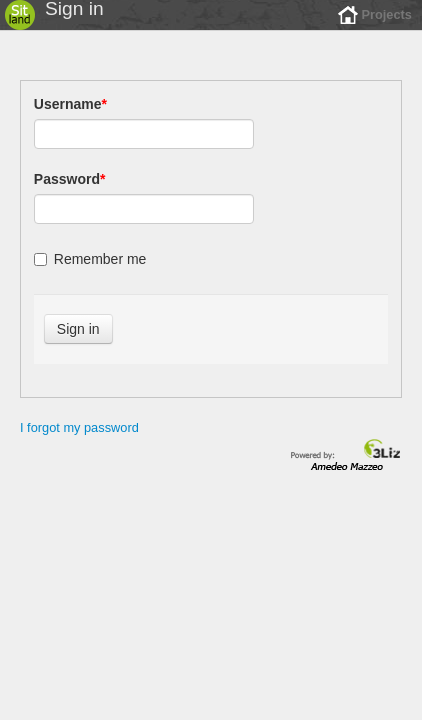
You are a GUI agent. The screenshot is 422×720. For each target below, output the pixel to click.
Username (70, 119)
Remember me (90, 274)
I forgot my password (79, 442)
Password (70, 194)
